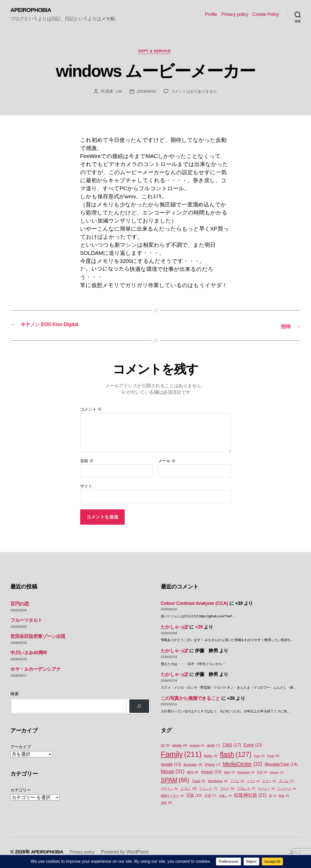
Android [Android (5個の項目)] (197, 747)
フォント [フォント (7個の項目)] (208, 790)
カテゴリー (21, 791)
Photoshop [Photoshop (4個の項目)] (246, 773)
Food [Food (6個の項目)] (273, 757)
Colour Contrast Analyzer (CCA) (195, 604)
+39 (117, 93)
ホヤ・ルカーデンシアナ (36, 670)
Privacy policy (235, 15)
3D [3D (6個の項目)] (165, 747)
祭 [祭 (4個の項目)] (273, 797)
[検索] (139, 707)
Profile (211, 15)
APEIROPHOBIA (33, 10)
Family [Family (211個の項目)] (181, 755)
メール (167, 462)
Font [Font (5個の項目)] (259, 757)
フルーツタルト (26, 621)
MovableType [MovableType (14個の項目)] (281, 765)
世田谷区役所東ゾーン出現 (38, 638)
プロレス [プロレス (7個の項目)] (246, 790)
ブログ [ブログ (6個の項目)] (227, 790)
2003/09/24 (145, 93)
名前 (87, 462)
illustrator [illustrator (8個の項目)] (193, 766)
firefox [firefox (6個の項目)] (211, 757)
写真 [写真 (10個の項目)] (194, 797)
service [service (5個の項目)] (277, 773)
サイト (86, 487)
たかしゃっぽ (174, 628)
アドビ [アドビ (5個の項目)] (237, 782)
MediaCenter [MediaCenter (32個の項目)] (242, 765)
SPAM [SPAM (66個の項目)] (175, 781)
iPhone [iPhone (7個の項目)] (212, 766)
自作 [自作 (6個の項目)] (166, 804)
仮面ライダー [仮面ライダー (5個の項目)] (172, 797)
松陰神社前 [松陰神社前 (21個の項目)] (250, 797)
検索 (14, 695)
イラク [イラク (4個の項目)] (253, 782)
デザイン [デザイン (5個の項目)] (169, 790)
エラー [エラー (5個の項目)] (269, 782)
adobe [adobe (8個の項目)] (180, 746)
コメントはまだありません (195, 93)
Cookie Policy (266, 15)
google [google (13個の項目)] (171, 765)
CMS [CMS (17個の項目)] (232, 746)
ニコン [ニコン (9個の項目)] (189, 790)
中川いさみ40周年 (29, 654)
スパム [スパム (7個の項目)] (286, 782)
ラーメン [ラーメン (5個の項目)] (266, 790)
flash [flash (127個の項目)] (236, 756)
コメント (91, 411)
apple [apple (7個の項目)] (213, 746)
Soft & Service (155, 53)
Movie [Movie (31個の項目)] (173, 773)
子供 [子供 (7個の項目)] (210, 797)
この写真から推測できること (191, 699)
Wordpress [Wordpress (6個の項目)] (218, 782)
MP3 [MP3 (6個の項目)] (193, 773)
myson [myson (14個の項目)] (211, 773)
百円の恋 (20, 605)
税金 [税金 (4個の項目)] (284, 797)
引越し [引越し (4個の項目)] (225, 797)
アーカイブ (21, 748)
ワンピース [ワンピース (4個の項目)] (286, 790)
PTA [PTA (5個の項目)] (262, 773)
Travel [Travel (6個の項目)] (199, 782)
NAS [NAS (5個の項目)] (229, 773)
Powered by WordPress (130, 853)
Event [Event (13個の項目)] (253, 746)
